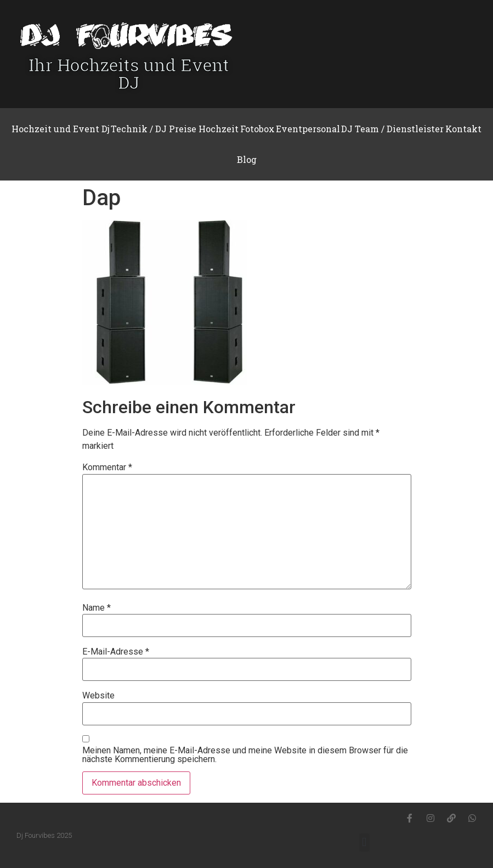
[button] (364, 842)
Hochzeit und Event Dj (61, 129)
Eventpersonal (308, 129)
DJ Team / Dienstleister (392, 129)
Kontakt (463, 129)
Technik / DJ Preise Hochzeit (175, 129)
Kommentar (107, 467)
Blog (247, 159)
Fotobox (257, 129)
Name (97, 608)
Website (98, 696)
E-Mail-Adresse (116, 652)
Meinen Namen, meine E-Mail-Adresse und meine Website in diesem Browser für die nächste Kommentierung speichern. (245, 755)
